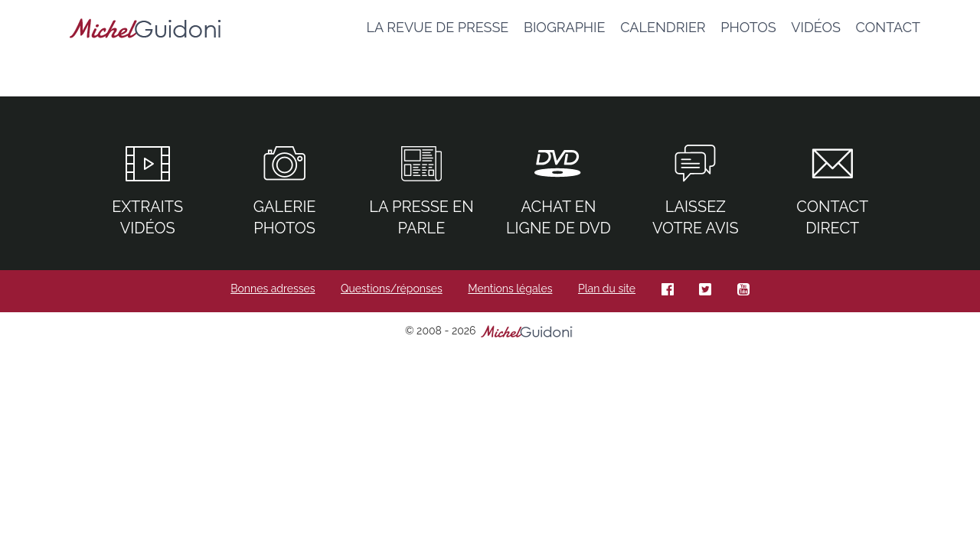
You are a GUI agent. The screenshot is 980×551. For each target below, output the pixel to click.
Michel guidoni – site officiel (145, 31)
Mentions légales (510, 289)
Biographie (565, 27)
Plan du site (607, 289)
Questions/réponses (392, 289)
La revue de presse (437, 27)
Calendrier (663, 27)
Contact (888, 27)
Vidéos (816, 27)
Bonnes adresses (273, 289)
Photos (748, 27)
